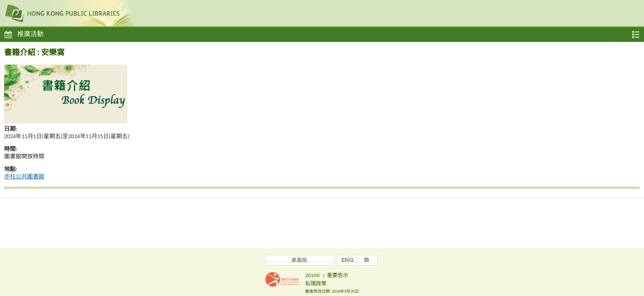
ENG (347, 261)
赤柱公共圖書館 (24, 177)
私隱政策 (316, 283)
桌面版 (299, 261)
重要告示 (338, 275)
